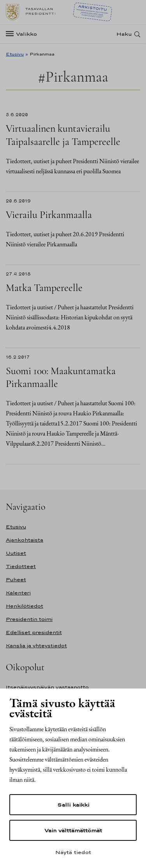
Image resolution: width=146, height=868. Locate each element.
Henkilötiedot (25, 606)
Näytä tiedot (73, 852)
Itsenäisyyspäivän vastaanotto (47, 687)
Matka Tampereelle (44, 288)
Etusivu (15, 54)
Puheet (16, 580)
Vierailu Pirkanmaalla (49, 215)
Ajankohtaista (25, 540)
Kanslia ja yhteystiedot (36, 646)
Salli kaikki (73, 805)
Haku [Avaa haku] (124, 34)
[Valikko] (24, 34)
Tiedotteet (21, 566)
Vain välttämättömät (73, 830)
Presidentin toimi (29, 619)
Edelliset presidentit (34, 632)
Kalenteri (18, 593)
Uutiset (16, 553)
